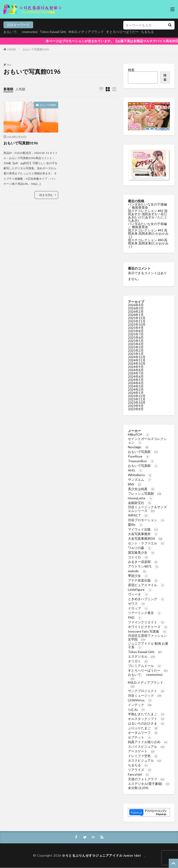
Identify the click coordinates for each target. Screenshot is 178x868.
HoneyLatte (140, 498)
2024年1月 (136, 393)
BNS (135, 484)
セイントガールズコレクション (147, 441)
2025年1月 (136, 354)
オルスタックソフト (146, 719)
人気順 (20, 89)
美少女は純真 (141, 489)
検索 (131, 70)
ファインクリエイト (146, 622)
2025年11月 (137, 321)
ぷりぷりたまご (143, 728)
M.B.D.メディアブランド (87, 32)
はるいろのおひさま (146, 723)
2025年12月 (137, 318)
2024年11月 (137, 360)
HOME (12, 49)
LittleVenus (140, 700)
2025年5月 (136, 341)
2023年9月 (136, 406)
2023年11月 (137, 399)
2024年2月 (136, 389)
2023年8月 (136, 409)
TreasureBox (141, 461)
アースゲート (141, 751)
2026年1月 (136, 315)
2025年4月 (136, 344)
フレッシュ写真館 (145, 493)
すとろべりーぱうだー (148, 670)
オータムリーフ (143, 733)
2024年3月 (136, 386)
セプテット (140, 737)
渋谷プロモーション (146, 520)
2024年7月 (136, 373)
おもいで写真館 (48, 105)
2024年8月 (136, 370)
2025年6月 (136, 337)
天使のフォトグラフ (146, 779)
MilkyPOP (139, 434)
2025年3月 (136, 347)
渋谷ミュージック (145, 695)
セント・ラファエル (146, 543)
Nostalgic (139, 447)
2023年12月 (137, 396)
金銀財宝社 (140, 503)
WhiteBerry (140, 475)
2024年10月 (137, 363)
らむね (137, 709)
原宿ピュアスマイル (146, 585)
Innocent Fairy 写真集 (147, 631)
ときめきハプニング (146, 599)
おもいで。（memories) (21, 32)
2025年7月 (136, 334)
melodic (137, 571)
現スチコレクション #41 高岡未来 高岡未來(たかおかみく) (148, 233)
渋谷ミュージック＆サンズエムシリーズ (147, 509)
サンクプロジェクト (146, 691)
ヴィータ (138, 594)
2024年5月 (136, 380)
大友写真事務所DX (145, 538)
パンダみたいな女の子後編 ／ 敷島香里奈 (147, 206)
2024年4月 (136, 383)
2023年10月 (137, 402)
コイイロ (138, 557)
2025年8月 (136, 331)
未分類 (133, 788)
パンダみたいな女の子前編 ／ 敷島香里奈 (147, 225)
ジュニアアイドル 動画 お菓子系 (148, 645)
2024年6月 (136, 376)
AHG (135, 470)
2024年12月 (137, 357)
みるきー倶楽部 (143, 562)
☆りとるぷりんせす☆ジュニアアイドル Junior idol (103, 856)
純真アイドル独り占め (148, 742)
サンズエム (140, 480)
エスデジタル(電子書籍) (149, 784)
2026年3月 (136, 308)
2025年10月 (137, 324)
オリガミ (138, 661)
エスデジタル (141, 656)
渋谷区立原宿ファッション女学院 (147, 637)
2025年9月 (136, 328)
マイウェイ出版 (143, 529)
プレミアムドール (145, 666)
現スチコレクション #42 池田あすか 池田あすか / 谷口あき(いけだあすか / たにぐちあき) (148, 216)
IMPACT (138, 515)
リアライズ (140, 770)
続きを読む (46, 195)
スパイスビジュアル (146, 746)
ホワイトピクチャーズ (148, 627)
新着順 (8, 89)
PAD (135, 617)
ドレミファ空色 (143, 756)
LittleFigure (140, 590)
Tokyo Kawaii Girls (54, 32)
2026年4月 (136, 305)
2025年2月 (136, 350)
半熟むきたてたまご (146, 714)
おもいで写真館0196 (36, 49)
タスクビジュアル (145, 760)
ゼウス (137, 603)
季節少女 (138, 576)
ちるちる (138, 765)
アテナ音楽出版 (143, 580)
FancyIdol (139, 774)
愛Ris (136, 525)
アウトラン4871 (144, 566)
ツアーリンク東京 (145, 613)
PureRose (139, 456)
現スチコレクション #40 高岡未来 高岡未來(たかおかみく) (148, 243)
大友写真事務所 (143, 534)
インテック (140, 705)
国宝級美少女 (141, 552)
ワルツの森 (140, 548)
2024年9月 (136, 367)
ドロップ (138, 608)
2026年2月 (136, 311)
